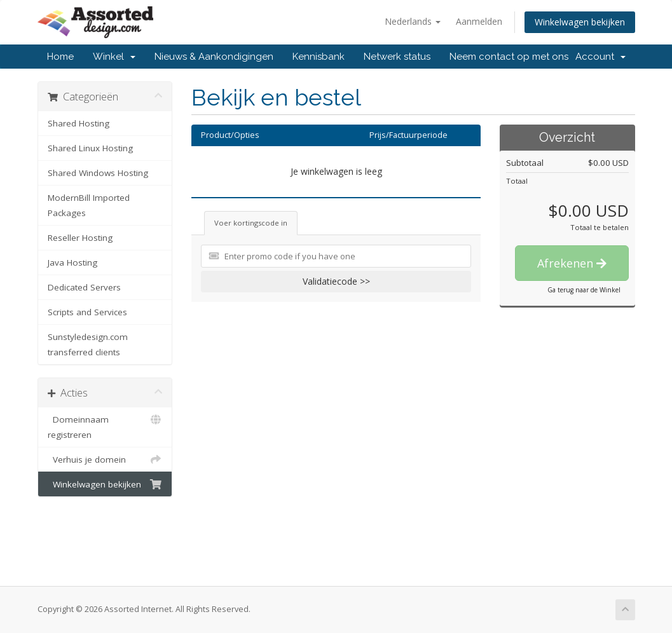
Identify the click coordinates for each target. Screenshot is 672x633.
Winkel (114, 57)
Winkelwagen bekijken (580, 22)
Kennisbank (319, 57)
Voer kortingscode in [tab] (251, 223)
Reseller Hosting (80, 238)
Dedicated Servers (84, 287)
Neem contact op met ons (509, 57)
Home (60, 57)
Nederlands (413, 21)
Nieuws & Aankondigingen (214, 57)
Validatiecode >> (336, 281)
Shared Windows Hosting (98, 173)
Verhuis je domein (105, 459)
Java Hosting (72, 262)
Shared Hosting (79, 123)
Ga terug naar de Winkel (584, 290)
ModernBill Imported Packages (89, 205)
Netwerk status (397, 57)
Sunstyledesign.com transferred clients (88, 344)
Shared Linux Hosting (90, 148)
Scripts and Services (87, 312)
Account (600, 57)
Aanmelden (479, 21)
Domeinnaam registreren (105, 426)
